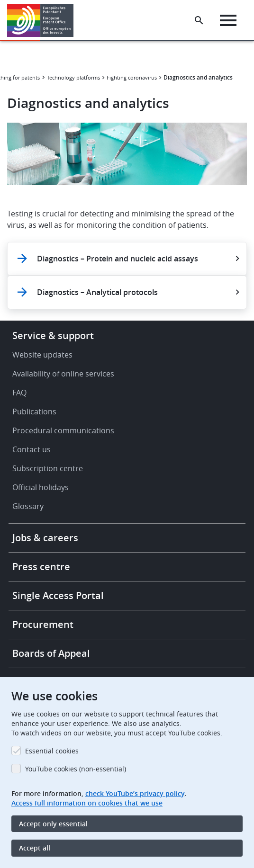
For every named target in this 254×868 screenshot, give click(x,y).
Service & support (53, 336)
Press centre (41, 567)
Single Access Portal (58, 595)
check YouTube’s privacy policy (135, 793)
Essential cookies (52, 751)
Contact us (32, 449)
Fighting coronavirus (132, 77)
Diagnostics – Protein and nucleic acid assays (118, 259)
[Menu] (228, 20)
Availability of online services (63, 374)
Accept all (35, 848)
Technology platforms (73, 77)
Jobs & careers (45, 538)
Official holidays (41, 487)
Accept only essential (53, 824)
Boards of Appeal (51, 653)
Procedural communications (63, 430)
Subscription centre (48, 468)
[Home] (44, 20)
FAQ (19, 393)
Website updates (42, 355)
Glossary (28, 506)
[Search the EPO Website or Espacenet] (199, 20)
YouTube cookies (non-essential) (76, 769)
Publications (34, 412)
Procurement (43, 624)
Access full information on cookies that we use (87, 803)
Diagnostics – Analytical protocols (97, 292)
